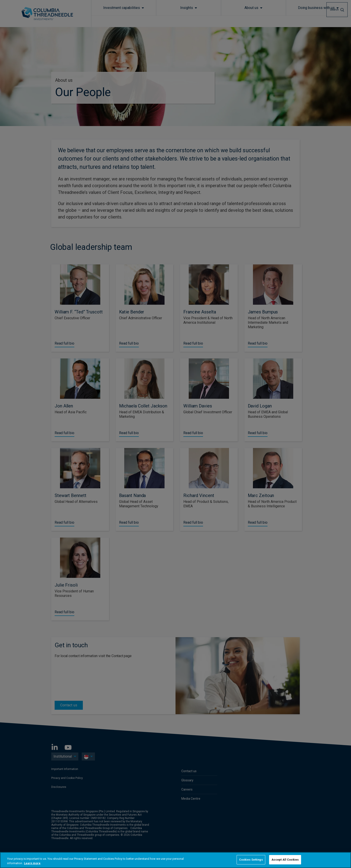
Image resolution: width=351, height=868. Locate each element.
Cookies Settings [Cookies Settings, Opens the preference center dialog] (251, 860)
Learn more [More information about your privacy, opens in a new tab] (32, 863)
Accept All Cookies (285, 860)
